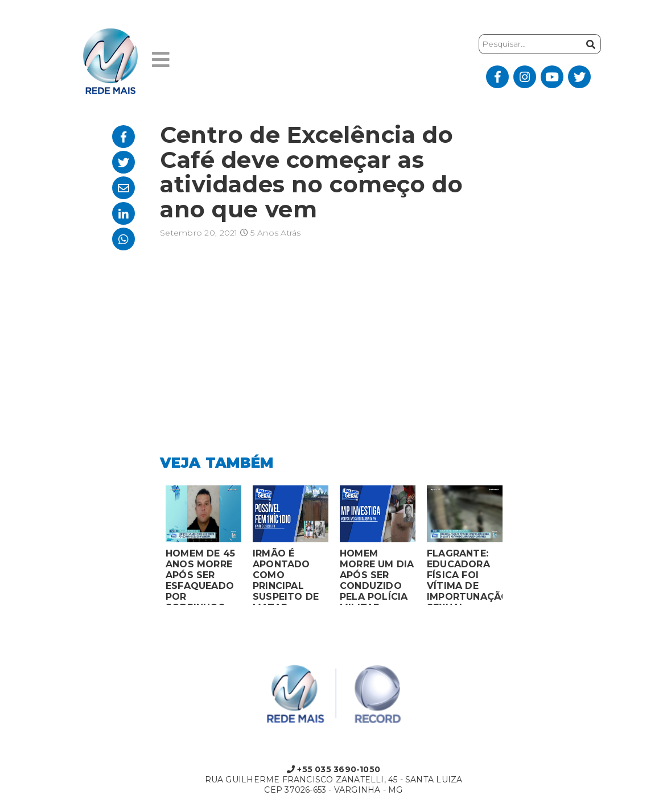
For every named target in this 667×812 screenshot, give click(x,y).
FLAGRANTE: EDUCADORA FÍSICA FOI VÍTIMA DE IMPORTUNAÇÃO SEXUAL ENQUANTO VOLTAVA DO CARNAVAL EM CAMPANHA (465, 576)
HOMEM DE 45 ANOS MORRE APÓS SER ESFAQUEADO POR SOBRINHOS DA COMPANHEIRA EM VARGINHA (202, 576)
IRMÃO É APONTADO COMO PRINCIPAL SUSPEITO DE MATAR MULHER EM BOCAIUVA (286, 576)
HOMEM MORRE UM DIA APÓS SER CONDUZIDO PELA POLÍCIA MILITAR (377, 576)
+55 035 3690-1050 (333, 769)
